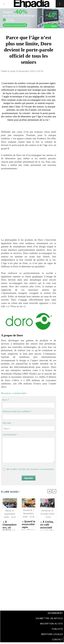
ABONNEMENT (55, 613)
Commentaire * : (11, 435)
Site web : (7, 423)
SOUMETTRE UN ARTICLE (49, 619)
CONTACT (57, 640)
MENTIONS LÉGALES (52, 634)
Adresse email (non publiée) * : (18, 412)
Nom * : (6, 400)
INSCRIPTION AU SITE (52, 624)
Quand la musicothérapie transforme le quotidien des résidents (29, 524)
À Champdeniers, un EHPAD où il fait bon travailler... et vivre (10, 525)
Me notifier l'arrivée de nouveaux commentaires (30, 469)
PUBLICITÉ (57, 629)
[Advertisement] (28, 571)
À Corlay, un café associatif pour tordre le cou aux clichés (47, 525)
